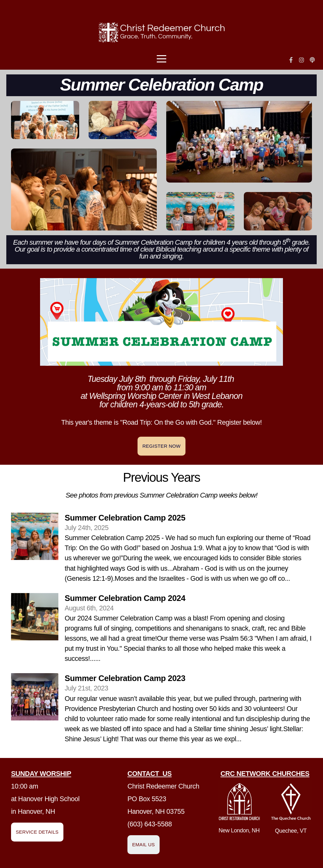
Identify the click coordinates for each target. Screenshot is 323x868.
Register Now (161, 446)
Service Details (37, 832)
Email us (144, 845)
